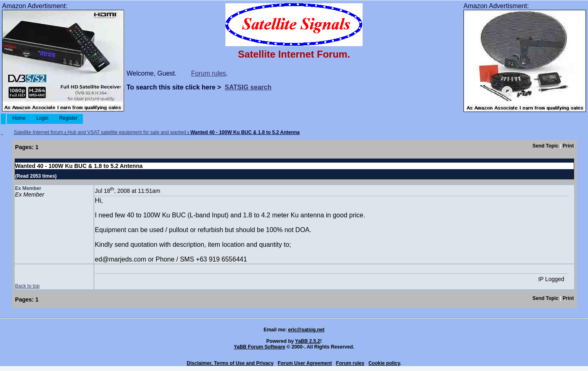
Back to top (27, 286)
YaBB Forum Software (259, 347)
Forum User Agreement (305, 363)
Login (42, 118)
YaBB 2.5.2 (308, 341)
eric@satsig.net (306, 330)
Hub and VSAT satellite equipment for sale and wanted (127, 132)
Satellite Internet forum (39, 132)
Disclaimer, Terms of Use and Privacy (230, 363)
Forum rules (208, 73)
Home (19, 118)
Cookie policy (384, 363)
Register (68, 118)
